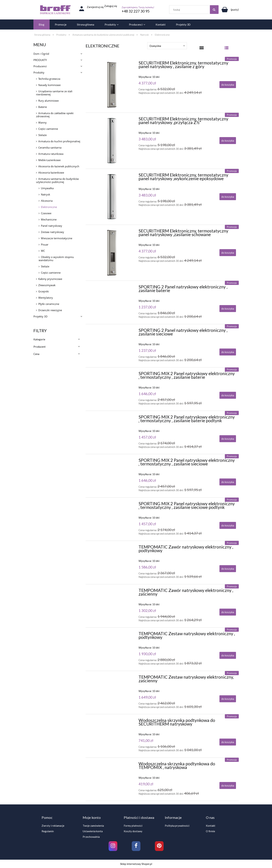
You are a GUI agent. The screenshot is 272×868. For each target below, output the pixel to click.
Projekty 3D (40, 316)
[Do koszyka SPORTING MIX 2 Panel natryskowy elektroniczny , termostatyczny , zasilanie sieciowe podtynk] (228, 525)
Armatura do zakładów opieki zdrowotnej (55, 115)
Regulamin (48, 831)
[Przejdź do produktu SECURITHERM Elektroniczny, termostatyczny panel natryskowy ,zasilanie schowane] (112, 253)
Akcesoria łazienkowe (51, 173)
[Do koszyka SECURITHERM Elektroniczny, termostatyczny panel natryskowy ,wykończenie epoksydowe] (228, 197)
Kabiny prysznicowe (50, 279)
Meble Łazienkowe (49, 160)
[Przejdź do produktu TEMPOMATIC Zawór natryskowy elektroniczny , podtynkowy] (112, 548)
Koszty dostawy (133, 831)
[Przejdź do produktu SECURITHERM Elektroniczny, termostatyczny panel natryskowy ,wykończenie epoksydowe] (112, 197)
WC (43, 251)
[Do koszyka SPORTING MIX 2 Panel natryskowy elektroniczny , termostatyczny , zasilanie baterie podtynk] (228, 439)
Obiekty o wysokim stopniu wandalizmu (56, 259)
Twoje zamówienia (93, 826)
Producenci (40, 66)
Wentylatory (46, 298)
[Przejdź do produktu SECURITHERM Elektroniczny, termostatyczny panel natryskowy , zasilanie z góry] (112, 85)
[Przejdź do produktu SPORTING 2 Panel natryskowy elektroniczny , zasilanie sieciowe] (112, 331)
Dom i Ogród (41, 54)
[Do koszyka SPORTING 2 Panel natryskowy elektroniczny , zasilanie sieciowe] (228, 352)
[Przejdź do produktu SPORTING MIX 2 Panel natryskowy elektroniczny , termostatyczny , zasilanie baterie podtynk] (112, 418)
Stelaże (42, 135)
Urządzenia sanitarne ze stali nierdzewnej (54, 93)
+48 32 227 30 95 (136, 11)
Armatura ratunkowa (51, 154)
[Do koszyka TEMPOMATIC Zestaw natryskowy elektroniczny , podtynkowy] (228, 655)
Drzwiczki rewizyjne (50, 310)
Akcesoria (47, 201)
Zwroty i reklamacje (53, 826)
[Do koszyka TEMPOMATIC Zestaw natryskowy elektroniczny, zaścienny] (228, 699)
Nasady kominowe (49, 85)
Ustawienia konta (93, 831)
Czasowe (46, 213)
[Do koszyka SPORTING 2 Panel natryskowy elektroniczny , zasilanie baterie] (228, 309)
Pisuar (45, 244)
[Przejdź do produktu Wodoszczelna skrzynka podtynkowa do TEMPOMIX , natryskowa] (112, 765)
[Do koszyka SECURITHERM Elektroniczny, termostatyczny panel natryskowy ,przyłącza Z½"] (228, 141)
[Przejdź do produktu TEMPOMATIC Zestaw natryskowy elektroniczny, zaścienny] (112, 678)
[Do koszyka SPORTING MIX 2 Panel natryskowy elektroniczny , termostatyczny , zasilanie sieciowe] (228, 482)
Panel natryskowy (52, 226)
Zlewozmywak (47, 285)
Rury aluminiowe (48, 101)
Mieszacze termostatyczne (57, 238)
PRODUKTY (40, 60)
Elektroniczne (49, 207)
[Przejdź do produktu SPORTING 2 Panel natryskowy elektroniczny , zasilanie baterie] (112, 288)
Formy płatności (133, 826)
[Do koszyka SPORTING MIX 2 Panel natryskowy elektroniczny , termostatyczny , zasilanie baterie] (228, 395)
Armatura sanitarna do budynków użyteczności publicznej (57, 180)
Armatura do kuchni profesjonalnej (59, 141)
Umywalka (47, 188)
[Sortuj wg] (167, 46)
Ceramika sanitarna (50, 148)
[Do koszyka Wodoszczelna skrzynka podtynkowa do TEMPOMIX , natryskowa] (228, 785)
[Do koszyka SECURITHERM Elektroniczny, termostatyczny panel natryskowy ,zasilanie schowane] (228, 253)
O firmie (210, 831)
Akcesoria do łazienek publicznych (59, 166)
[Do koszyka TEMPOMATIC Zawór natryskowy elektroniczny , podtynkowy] (228, 569)
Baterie (43, 107)
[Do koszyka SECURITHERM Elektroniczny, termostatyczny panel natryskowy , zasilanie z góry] (228, 85)
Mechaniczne (49, 219)
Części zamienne (48, 129)
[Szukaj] (214, 10)
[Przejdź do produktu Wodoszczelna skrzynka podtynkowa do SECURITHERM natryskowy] (112, 721)
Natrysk (46, 194)
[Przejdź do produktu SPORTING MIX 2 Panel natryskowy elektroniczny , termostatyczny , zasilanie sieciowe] (112, 461)
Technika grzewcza (49, 79)
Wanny (42, 122)
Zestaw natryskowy (52, 232)
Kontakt (211, 826)
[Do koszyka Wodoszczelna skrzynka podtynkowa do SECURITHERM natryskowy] (228, 742)
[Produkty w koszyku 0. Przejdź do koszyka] (230, 10)
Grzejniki (44, 291)
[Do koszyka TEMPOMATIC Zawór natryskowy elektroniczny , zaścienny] (228, 612)
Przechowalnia (91, 837)
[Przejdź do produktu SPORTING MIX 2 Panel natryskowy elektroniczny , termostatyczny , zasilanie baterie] (112, 374)
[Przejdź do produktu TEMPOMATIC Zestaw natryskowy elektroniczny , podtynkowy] (112, 634)
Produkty (39, 72)
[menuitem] (42, 24)
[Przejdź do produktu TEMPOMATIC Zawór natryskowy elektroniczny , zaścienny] (112, 591)
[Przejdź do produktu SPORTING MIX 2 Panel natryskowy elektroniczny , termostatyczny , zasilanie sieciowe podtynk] (112, 505)
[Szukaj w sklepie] (195, 10)
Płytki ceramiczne (49, 304)
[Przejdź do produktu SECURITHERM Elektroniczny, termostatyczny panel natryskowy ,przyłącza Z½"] (112, 141)
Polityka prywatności (177, 826)
